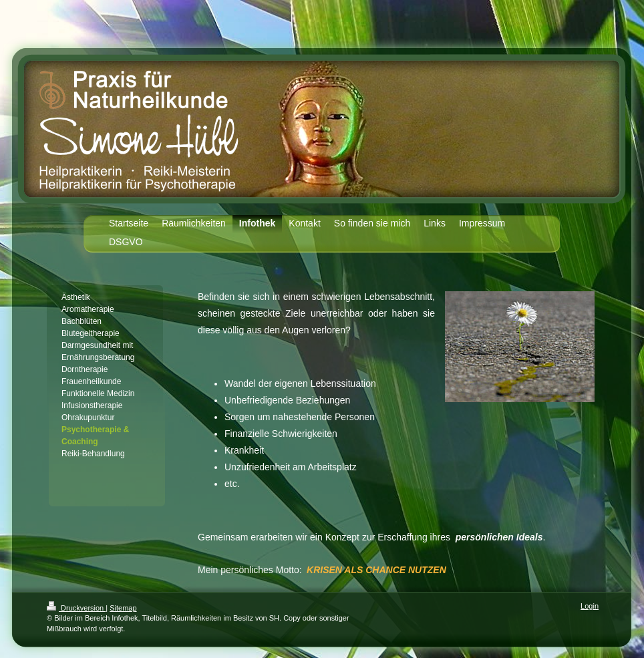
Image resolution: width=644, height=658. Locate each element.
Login (590, 606)
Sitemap (123, 608)
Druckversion (76, 608)
